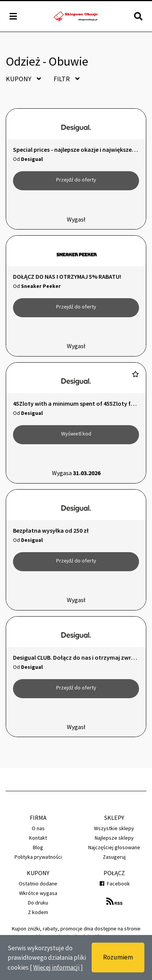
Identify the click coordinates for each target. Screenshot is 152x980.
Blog (38, 847)
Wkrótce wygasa (38, 893)
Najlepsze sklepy (114, 838)
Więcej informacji (56, 967)
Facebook (114, 884)
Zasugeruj (114, 857)
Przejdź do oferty (76, 180)
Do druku (38, 903)
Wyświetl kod (76, 434)
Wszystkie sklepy (114, 828)
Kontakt (38, 838)
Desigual (32, 159)
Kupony (23, 79)
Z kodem (38, 912)
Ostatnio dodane (38, 884)
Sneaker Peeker (41, 286)
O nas (38, 828)
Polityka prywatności (38, 857)
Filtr (66, 79)
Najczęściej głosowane (114, 847)
